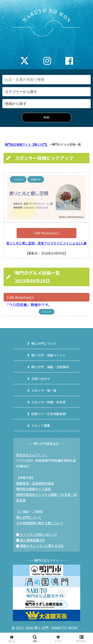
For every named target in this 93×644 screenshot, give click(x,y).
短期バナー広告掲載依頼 (49, 414)
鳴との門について (44, 343)
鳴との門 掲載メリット (49, 355)
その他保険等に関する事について (40, 523)
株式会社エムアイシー (32, 455)
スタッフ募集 (41, 425)
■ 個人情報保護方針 (31, 540)
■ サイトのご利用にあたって (37, 534)
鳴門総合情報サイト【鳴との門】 (27, 144)
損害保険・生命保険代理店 (35, 483)
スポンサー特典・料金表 (49, 402)
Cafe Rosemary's (47, 233)
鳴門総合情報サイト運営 (33, 489)
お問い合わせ (41, 379)
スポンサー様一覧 (44, 390)
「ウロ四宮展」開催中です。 (28, 305)
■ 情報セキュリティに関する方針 (40, 546)
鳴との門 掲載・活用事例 (50, 367)
